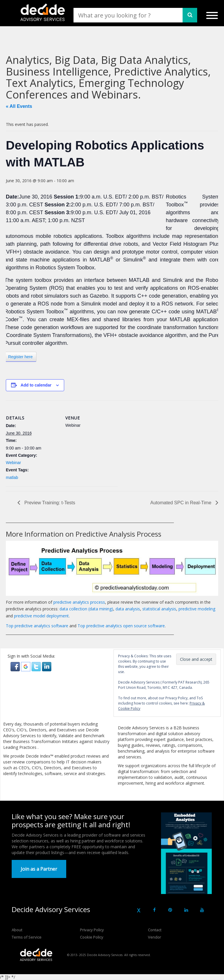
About (17, 930)
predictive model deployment (41, 616)
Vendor (154, 937)
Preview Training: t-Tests (49, 503)
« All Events (19, 106)
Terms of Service (27, 937)
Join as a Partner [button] (39, 869)
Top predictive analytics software (37, 626)
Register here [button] (20, 357)
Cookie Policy (92, 937)
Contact (155, 930)
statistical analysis (159, 609)
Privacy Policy (92, 930)
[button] (16, 666)
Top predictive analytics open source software (121, 626)
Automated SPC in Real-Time (181, 503)
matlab (12, 477)
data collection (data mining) (86, 609)
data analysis (128, 609)
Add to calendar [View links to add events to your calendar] (36, 385)
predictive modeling (197, 609)
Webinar (13, 463)
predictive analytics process (79, 602)
